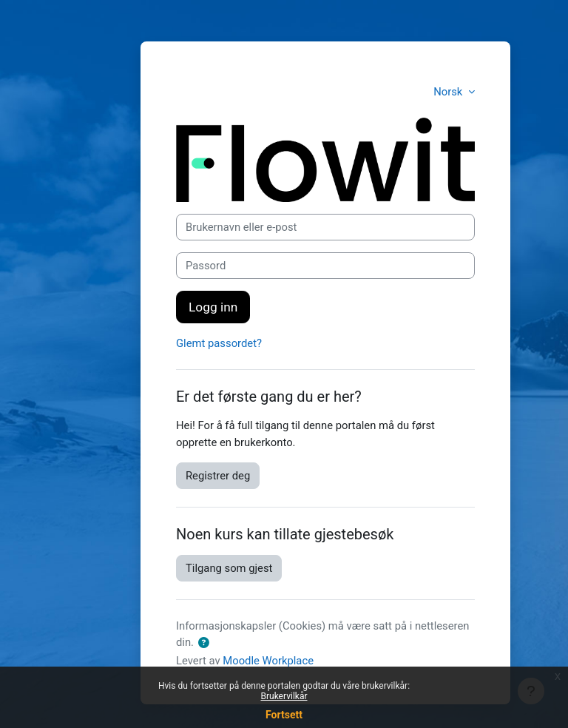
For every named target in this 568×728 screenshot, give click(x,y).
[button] (204, 643)
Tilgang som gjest (229, 568)
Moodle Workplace (268, 661)
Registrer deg (218, 476)
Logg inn (213, 307)
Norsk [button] (449, 92)
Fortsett (284, 715)
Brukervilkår (284, 696)
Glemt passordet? (219, 343)
